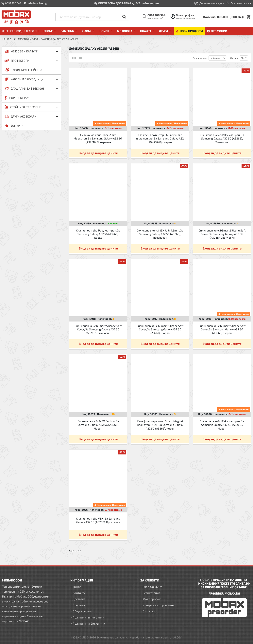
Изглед (234, 58)
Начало (7, 39)
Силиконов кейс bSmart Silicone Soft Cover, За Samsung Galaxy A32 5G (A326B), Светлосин (222, 234)
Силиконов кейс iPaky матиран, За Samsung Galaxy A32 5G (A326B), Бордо (98, 234)
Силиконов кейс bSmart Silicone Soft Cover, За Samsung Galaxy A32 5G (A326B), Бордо (160, 329)
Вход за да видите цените (98, 153)
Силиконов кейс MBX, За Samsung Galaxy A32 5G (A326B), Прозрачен (98, 520)
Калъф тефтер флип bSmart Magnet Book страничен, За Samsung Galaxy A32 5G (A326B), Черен (160, 425)
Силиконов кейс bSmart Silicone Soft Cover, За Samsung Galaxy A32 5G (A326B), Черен (222, 329)
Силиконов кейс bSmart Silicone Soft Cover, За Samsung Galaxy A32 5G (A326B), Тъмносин (98, 329)
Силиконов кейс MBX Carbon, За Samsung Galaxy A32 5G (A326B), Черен (98, 425)
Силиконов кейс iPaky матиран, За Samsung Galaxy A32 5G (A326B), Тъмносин (222, 138)
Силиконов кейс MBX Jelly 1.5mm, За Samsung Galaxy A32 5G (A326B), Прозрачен (160, 234)
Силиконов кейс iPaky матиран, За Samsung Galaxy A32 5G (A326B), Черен (222, 425)
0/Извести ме (113, 128)
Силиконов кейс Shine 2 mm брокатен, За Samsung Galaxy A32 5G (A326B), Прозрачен (98, 138)
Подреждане (200, 58)
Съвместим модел (26, 39)
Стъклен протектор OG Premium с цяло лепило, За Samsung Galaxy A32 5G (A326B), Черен (160, 138)
